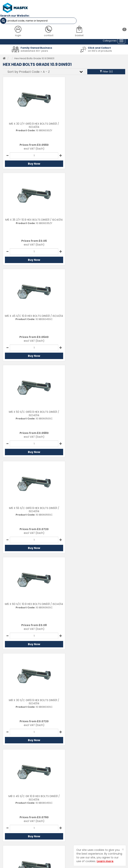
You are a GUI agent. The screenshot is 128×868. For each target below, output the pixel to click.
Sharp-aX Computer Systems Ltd (70, 866)
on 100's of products (100, 50)
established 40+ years (34, 50)
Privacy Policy (75, 816)
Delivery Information (79, 805)
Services (8, 805)
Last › (118, 656)
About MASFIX (11, 811)
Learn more (105, 861)
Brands (7, 822)
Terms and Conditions (80, 822)
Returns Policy (75, 811)
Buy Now (33, 163)
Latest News (10, 816)
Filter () (106, 71)
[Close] (123, 849)
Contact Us (74, 799)
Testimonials (11, 799)
